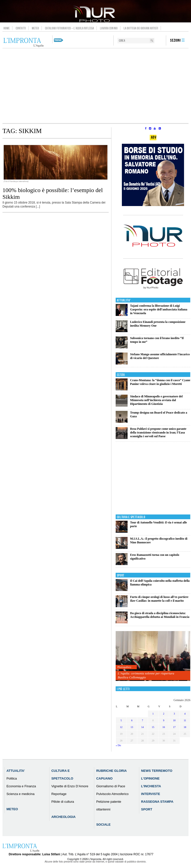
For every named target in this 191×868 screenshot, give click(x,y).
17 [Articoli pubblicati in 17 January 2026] (174, 727)
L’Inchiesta (151, 786)
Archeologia (63, 817)
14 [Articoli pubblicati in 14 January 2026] (143, 727)
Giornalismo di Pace (111, 786)
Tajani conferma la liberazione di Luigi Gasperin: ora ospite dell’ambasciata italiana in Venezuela (159, 309)
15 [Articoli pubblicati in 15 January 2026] (153, 727)
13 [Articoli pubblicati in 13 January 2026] (132, 727)
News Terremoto (157, 771)
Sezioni (175, 40)
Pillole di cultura (63, 802)
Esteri (121, 375)
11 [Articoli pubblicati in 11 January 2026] (185, 720)
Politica (12, 778)
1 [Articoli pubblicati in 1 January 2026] (153, 714)
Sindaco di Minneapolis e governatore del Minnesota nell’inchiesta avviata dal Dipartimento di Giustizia (156, 400)
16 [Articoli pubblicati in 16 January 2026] (164, 727)
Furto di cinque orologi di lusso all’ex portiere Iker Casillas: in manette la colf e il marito (159, 599)
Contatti (21, 28)
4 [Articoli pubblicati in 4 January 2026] (185, 714)
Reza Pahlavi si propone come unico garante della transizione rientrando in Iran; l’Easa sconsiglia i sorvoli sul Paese (158, 433)
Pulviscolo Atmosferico (112, 794)
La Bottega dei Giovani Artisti (141, 28)
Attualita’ (16, 771)
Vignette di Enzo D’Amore (70, 786)
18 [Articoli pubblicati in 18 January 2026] (185, 727)
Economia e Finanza (21, 786)
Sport (121, 575)
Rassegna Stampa (157, 802)
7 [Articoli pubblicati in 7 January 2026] (142, 720)
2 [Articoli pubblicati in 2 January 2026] (164, 714)
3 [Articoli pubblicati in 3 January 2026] (174, 714)
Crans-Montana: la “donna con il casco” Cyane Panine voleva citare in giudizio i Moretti (160, 382)
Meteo (35, 28)
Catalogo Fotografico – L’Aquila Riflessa (70, 28)
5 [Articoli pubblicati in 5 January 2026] (121, 720)
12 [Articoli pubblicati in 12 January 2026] (121, 727)
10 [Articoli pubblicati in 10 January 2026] (174, 720)
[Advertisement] (95, 86)
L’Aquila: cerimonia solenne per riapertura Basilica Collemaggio (146, 675)
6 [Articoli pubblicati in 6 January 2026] (132, 720)
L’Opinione (150, 778)
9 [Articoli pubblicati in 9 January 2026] (164, 720)
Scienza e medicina (21, 794)
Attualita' (124, 300)
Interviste (150, 794)
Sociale (103, 825)
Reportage (59, 794)
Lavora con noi (109, 28)
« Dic (118, 745)
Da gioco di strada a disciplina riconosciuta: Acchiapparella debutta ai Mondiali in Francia (160, 615)
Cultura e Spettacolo (131, 517)
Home (7, 28)
